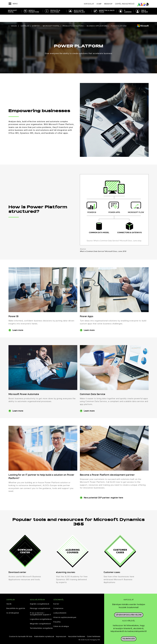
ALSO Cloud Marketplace (79, 11)
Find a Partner (144, 11)
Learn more (18, 323)
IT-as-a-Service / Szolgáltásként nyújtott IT (41, 606)
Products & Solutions (55, 11)
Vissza (14, 19)
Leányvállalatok (60, 606)
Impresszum (61, 629)
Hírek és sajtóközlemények (65, 610)
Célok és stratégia (61, 619)
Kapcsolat (89, 4)
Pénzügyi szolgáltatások (40, 601)
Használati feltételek (77, 629)
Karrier (56, 597)
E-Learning (128, 11)
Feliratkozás (129, 630)
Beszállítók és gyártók (16, 601)
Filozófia (57, 615)
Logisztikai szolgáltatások (41, 612)
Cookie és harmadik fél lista (21, 629)
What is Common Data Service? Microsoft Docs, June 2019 (103, 244)
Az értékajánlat (13, 606)
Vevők (9, 597)
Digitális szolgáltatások (40, 597)
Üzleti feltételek (94, 629)
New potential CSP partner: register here (103, 490)
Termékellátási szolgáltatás (41, 621)
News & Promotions (34, 11)
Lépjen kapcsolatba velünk (129, 606)
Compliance (58, 601)
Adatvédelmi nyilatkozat (44, 629)
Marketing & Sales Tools (107, 11)
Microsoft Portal (13, 11)
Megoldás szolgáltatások (41, 616)
